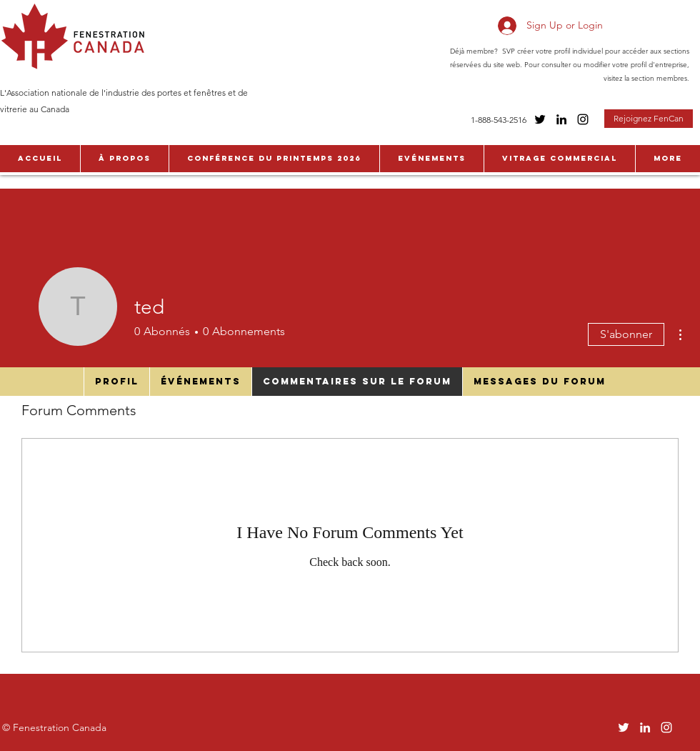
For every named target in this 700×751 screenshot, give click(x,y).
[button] (124, 159)
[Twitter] (540, 119)
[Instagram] (583, 119)
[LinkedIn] (561, 119)
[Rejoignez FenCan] (649, 119)
